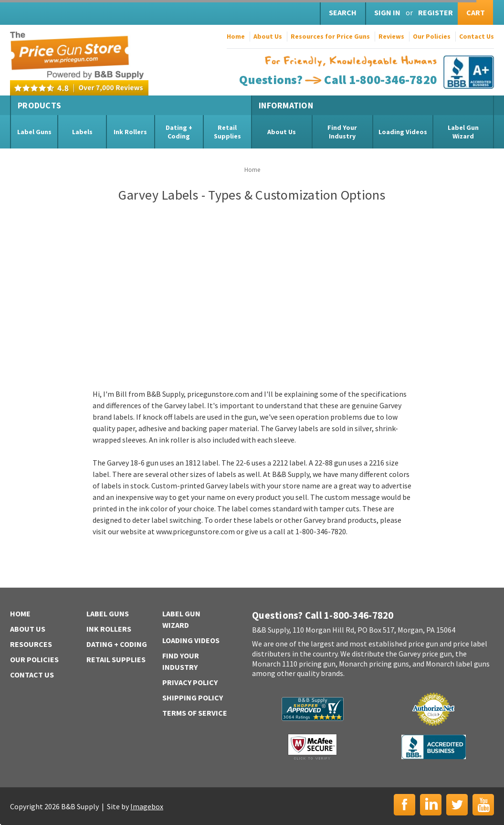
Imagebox (147, 806)
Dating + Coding (179, 132)
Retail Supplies (227, 132)
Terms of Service (195, 713)
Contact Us (477, 36)
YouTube (483, 805)
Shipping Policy (193, 698)
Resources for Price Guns (330, 36)
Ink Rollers (130, 132)
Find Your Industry (342, 132)
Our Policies (432, 36)
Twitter (457, 805)
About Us (268, 36)
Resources (31, 644)
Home (236, 36)
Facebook (404, 805)
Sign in (387, 12)
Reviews (391, 36)
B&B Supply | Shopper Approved (313, 709)
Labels (82, 132)
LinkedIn (431, 805)
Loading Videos (403, 132)
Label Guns (34, 132)
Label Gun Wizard (463, 132)
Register (436, 12)
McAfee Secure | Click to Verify (312, 747)
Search (343, 12)
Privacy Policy (190, 682)
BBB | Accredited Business (434, 747)
